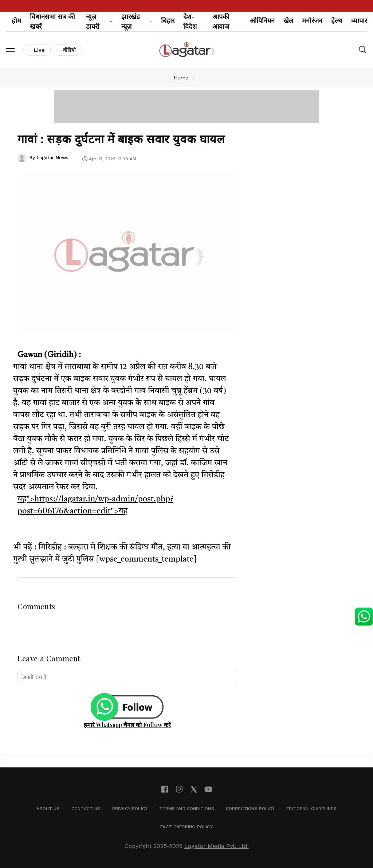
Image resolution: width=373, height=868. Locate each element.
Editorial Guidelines (311, 809)
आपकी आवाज (221, 21)
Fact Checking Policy (186, 827)
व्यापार (359, 21)
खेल (288, 21)
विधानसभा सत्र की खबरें (52, 21)
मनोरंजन (312, 21)
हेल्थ (337, 21)
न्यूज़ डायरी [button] (99, 21)
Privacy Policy (130, 809)
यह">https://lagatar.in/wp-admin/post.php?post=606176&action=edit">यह (95, 505)
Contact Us (86, 809)
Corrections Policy (250, 809)
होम (16, 21)
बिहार (168, 21)
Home (181, 78)
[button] (10, 50)
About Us (48, 809)
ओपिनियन (262, 21)
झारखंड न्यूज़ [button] (137, 21)
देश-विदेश (190, 21)
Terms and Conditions (187, 809)
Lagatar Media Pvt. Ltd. (217, 846)
